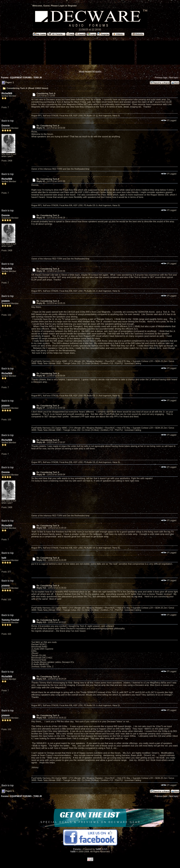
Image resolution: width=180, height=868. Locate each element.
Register (72, 6)
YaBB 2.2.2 (101, 849)
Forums (5, 78)
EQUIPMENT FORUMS (21, 78)
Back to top (8, 121)
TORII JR (38, 78)
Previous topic (161, 78)
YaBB (73, 851)
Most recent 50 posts (90, 72)
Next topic (174, 78)
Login (61, 6)
